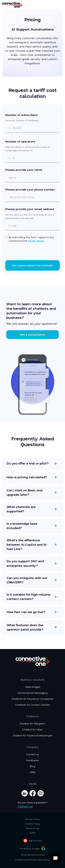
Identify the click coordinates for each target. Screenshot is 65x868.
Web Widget (33, 687)
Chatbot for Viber (32, 730)
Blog (32, 766)
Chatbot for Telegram (32, 724)
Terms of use (32, 828)
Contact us (32, 754)
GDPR (33, 833)
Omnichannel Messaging (32, 693)
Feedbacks (32, 760)
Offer (33, 772)
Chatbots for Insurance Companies (32, 699)
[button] (58, 5)
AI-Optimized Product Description (32, 860)
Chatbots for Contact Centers (33, 705)
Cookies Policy (32, 824)
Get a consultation (32, 334)
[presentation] (33, 252)
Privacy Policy (36, 241)
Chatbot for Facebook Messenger (33, 735)
